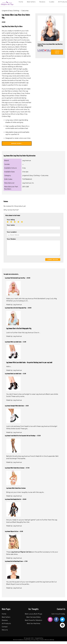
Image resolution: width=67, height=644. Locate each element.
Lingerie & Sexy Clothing (10, 11)
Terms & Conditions (18, 642)
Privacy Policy (35, 642)
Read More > (17, 143)
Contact (5, 629)
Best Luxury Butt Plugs (33, 617)
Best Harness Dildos (33, 620)
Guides (52, 4)
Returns (5, 633)
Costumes (25, 11)
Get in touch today (58, 617)
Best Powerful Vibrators (33, 623)
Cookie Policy (27, 642)
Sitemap (52, 642)
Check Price (57, 52)
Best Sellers (31, 4)
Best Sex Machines (33, 626)
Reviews (42, 4)
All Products (63, 4)
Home (21, 4)
